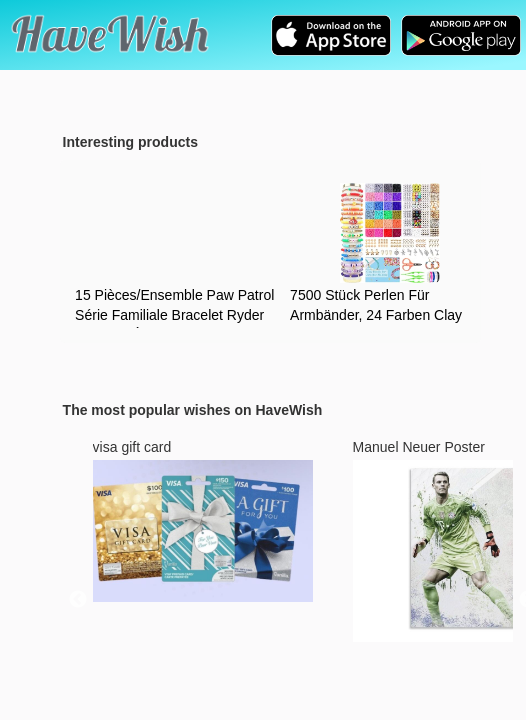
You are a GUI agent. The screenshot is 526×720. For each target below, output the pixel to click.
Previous (78, 600)
